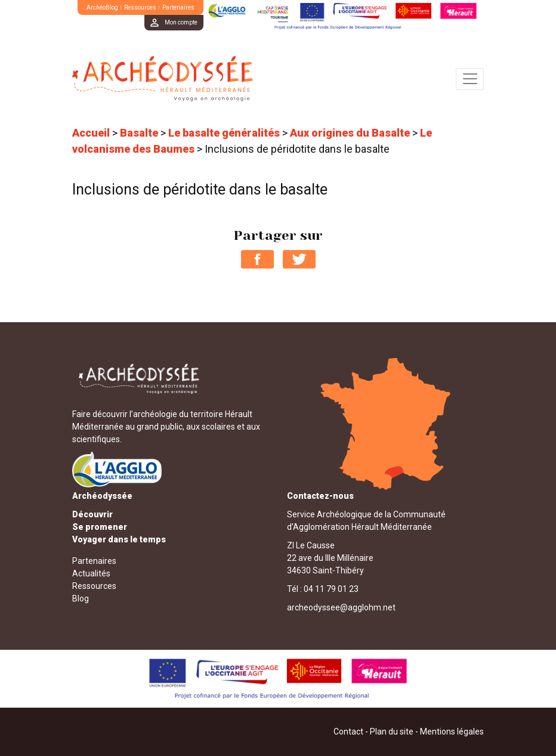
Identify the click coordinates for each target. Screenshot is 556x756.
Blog (81, 598)
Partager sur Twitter (299, 259)
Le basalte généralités (224, 133)
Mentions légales (452, 732)
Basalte (139, 133)
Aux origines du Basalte (350, 133)
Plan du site (392, 732)
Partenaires (178, 7)
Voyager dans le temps (119, 539)
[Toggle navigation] (470, 79)
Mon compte (181, 22)
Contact (348, 732)
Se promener (100, 527)
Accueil (91, 133)
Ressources (140, 7)
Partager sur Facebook (257, 259)
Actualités (91, 573)
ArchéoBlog (102, 7)
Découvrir (92, 514)
